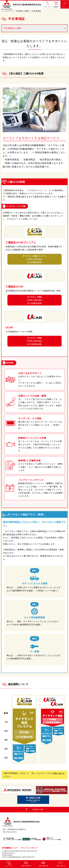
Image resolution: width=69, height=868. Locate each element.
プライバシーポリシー (30, 848)
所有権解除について (10, 848)
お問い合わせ (59, 773)
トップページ (7, 11)
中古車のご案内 (22, 11)
